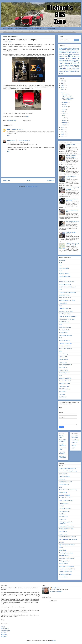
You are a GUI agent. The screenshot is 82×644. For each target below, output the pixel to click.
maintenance (68, 63)
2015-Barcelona (72, 48)
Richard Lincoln (11, 141)
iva (71, 62)
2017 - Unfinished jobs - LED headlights (68, 99)
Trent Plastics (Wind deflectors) (67, 569)
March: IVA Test (63, 367)
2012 (62, 136)
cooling (62, 56)
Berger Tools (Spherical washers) (68, 468)
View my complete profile (56, 592)
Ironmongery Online (64, 511)
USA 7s (73, 448)
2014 (62, 132)
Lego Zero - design (67, 96)
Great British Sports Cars (75, 437)
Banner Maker (5, 629)
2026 (62, 81)
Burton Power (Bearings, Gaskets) (68, 471)
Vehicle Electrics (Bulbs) (65, 574)
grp (67, 60)
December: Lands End (65, 308)
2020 (62, 85)
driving (71, 56)
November (65, 102)
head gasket (72, 60)
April (64, 118)
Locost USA (75, 443)
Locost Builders (75, 440)
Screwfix (61, 542)
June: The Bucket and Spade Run (68, 316)
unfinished (62, 70)
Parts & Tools (61, 31)
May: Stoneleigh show (65, 276)
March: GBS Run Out (65, 341)
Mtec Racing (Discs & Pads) (66, 529)
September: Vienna (64, 295)
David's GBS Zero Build (62, 441)
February (65, 122)
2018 (62, 90)
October (65, 105)
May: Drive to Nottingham (66, 365)
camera (65, 54)
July (64, 111)
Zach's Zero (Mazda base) (63, 457)
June (64, 114)
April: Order (62, 394)
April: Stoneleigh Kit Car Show (67, 300)
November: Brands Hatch (66, 343)
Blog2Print (4, 636)
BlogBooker (4, 635)
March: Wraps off (64, 370)
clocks (75, 54)
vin (70, 70)
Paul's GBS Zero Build (62, 453)
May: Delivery (63, 392)
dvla (76, 56)
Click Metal (62, 479)
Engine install (69, 167)
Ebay (61, 487)
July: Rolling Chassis (64, 389)
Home (6, 31)
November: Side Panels (65, 381)
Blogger (3, 627)
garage (61, 60)
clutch (78, 54)
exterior (74, 58)
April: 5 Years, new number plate (67, 287)
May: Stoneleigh (63, 333)
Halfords (61, 506)
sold (65, 67)
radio (76, 65)
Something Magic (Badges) (66, 553)
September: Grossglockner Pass (67, 292)
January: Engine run (64, 373)
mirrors (75, 64)
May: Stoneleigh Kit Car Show (67, 319)
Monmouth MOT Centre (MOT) (67, 526)
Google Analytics (5, 631)
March (64, 120)
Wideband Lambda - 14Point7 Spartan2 (71, 156)
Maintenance (35, 31)
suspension (63, 68)
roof (78, 65)
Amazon (61, 466)
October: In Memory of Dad (66, 311)
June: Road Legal (64, 359)
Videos (22, 31)
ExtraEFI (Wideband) (65, 495)
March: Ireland (63, 303)
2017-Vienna (76, 51)
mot (79, 64)
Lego (78, 62)
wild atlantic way (68, 72)
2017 (62, 92)
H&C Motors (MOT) (64, 503)
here (27, 117)
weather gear (75, 70)
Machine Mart (63, 519)
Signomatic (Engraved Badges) (67, 545)
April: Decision (63, 397)
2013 (62, 134)
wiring (61, 73)
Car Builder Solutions (65, 476)
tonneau (69, 68)
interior (67, 62)
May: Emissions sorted (65, 298)
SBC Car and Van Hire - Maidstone (68, 539)
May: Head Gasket (64, 268)
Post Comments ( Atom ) (32, 186)
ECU (73, 31)
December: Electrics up (65, 378)
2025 (62, 83)
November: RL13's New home (67, 282)
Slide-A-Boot (62, 550)
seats (61, 67)
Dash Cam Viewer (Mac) (65, 482)
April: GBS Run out (64, 322)
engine (63, 58)
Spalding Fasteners (64, 556)
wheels (61, 72)
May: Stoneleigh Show (65, 284)
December (65, 94)
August (64, 109)
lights (10, 42)
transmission (76, 68)
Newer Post (6, 181)
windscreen (76, 71)
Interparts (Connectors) (65, 509)
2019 (62, 88)
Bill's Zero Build (62, 437)
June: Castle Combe (64, 330)
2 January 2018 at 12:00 (17, 129)
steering (77, 67)
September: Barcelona (65, 327)
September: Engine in (65, 384)
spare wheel (71, 67)
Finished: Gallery (64, 354)
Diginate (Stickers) (64, 484)
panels (67, 65)
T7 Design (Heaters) (64, 561)
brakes (74, 53)
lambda (75, 62)
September (65, 107)
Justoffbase (62, 514)
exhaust (69, 58)
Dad (66, 56)
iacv (63, 62)
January (65, 125)
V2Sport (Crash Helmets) (66, 572)
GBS (65, 60)
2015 (62, 130)
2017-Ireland (69, 51)
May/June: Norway (64, 274)
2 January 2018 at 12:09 (24, 141)
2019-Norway (63, 53)
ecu (78, 56)
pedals (72, 65)
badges (69, 53)
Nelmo (8, 129)
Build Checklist (49, 31)
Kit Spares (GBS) (64, 517)
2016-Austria (67, 50)
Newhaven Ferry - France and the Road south (73, 244)
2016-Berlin (73, 50)
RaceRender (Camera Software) (67, 537)
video (67, 70)
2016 (62, 128)
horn (61, 62)
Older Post (51, 181)
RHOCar (74, 445)
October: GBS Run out (65, 346)
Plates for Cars (63, 531)
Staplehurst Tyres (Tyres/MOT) (67, 558)
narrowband (62, 65)
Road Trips (14, 31)
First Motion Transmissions (66, 498)
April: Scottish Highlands (65, 335)
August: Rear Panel (64, 386)
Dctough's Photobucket (62, 445)
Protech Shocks (63, 534)
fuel (78, 58)
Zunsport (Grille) (63, 577)
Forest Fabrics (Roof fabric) (66, 501)
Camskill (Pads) (63, 474)
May (64, 116)
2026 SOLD (62, 260)
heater (77, 60)
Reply (8, 136)
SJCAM (61, 547)
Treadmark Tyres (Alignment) (67, 566)
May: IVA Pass (63, 362)
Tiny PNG (4, 633)
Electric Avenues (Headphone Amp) (68, 490)
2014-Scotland (63, 48)
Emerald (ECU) (63, 492)
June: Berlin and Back (65, 314)
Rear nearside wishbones (72, 221)
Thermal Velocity (63, 564)
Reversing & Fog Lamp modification (72, 200)
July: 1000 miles (63, 357)
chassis (70, 54)
